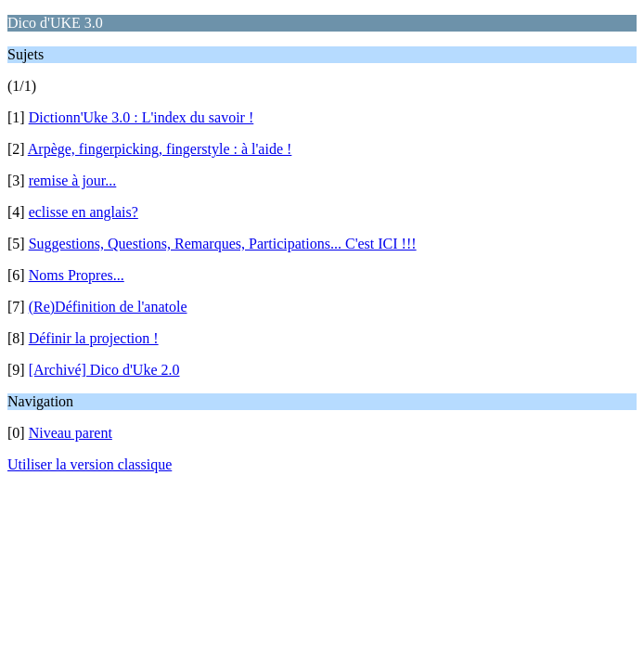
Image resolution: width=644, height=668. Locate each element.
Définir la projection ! (94, 338)
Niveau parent (71, 433)
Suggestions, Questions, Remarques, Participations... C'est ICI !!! (223, 244)
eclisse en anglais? (84, 212)
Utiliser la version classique (90, 464)
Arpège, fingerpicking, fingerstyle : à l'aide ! (160, 149)
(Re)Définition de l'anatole (108, 307)
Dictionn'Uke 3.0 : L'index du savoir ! (142, 117)
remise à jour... (73, 180)
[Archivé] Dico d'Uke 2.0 (104, 370)
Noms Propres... (77, 275)
